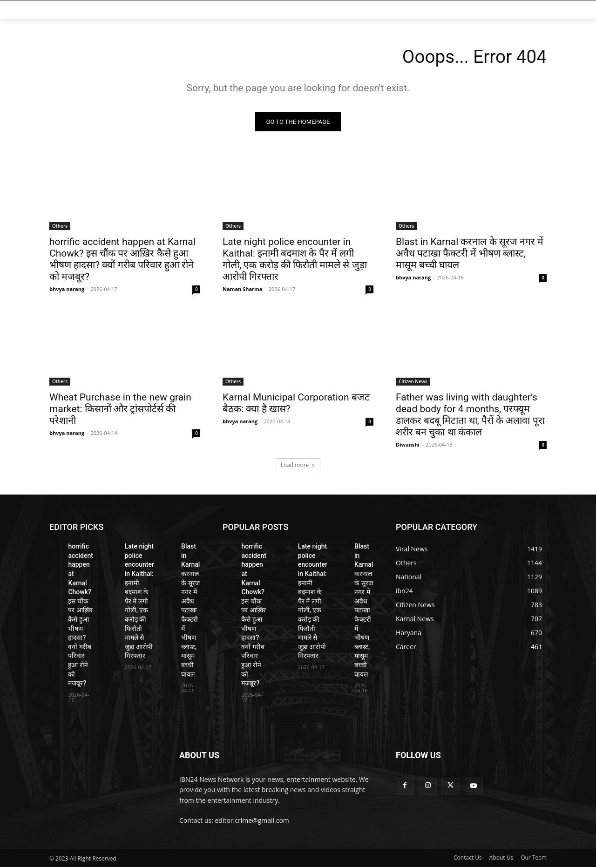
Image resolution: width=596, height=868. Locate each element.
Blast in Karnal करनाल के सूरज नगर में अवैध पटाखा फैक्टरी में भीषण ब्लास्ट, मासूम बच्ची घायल (470, 254)
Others (60, 227)
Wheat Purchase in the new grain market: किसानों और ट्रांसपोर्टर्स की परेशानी (120, 410)
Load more (298, 466)
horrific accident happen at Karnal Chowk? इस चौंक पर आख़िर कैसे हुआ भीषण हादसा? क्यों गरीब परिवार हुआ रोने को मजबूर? (122, 260)
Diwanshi (408, 445)
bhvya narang (67, 290)
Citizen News (413, 382)
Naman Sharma (243, 290)
